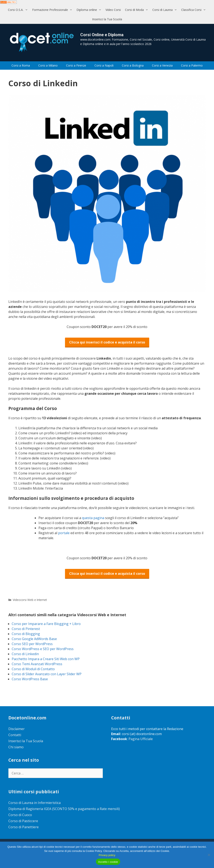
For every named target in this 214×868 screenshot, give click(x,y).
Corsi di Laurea (166, 10)
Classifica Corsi (195, 10)
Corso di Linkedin (25, 654)
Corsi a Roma (21, 65)
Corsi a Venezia (162, 65)
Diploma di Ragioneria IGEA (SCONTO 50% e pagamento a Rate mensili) (64, 809)
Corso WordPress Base (30, 679)
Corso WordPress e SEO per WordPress (43, 649)
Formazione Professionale (53, 10)
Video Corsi (113, 10)
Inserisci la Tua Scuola (107, 19)
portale (64, 533)
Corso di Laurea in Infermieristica (34, 803)
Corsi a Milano (48, 65)
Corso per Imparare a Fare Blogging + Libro (46, 624)
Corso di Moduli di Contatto (33, 669)
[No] (209, 855)
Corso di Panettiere (24, 827)
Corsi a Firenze (76, 65)
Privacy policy (107, 855)
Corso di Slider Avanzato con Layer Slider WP (47, 674)
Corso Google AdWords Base (34, 639)
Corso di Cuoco (20, 815)
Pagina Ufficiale (141, 739)
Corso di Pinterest (26, 629)
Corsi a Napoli (104, 65)
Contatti (15, 735)
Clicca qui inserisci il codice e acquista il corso (107, 342)
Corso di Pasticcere (23, 821)
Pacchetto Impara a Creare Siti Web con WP (46, 659)
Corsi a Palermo (192, 65)
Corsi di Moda (138, 10)
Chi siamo (16, 747)
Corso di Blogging (26, 634)
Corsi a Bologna (133, 65)
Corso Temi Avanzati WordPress (37, 664)
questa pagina (94, 518)
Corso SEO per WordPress (32, 644)
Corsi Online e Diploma (102, 35)
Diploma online (90, 10)
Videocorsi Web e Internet (30, 600)
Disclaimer (17, 729)
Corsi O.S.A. (19, 10)
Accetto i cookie (108, 862)
